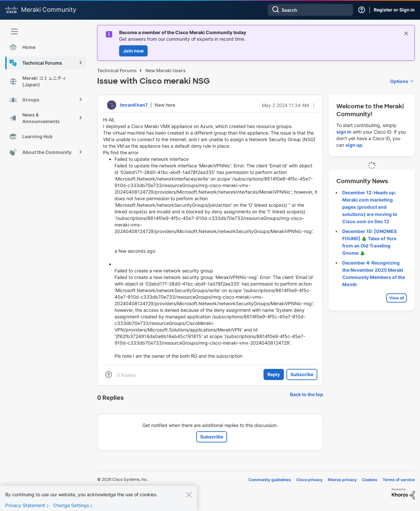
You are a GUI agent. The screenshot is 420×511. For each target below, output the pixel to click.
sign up (354, 145)
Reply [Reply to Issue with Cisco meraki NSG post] (274, 374)
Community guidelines (270, 480)
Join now (133, 51)
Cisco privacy (309, 480)
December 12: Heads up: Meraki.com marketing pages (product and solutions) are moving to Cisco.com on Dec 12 (370, 207)
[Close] (189, 499)
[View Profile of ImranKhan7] (134, 105)
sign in (344, 132)
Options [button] (399, 81)
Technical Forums (117, 70)
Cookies (370, 480)
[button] (314, 105)
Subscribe (302, 374)
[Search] (310, 10)
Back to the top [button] (307, 394)
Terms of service (399, 480)
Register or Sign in (394, 10)
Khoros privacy (342, 480)
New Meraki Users (166, 70)
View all (397, 298)
